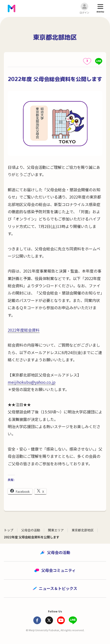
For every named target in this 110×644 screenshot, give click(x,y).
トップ (9, 530)
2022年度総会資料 (24, 330)
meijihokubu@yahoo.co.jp (32, 382)
